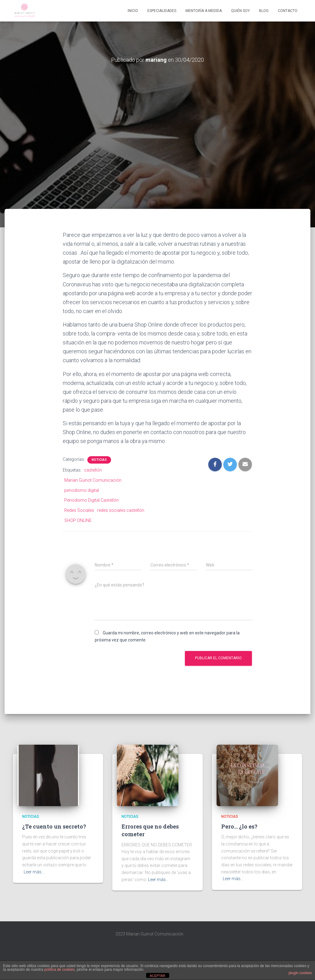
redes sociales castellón (121, 510)
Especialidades (162, 11)
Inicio (133, 11)
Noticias (99, 460)
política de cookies (60, 970)
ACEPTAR (157, 976)
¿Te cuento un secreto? (54, 826)
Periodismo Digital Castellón (92, 500)
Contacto (288, 11)
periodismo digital (82, 490)
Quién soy (240, 11)
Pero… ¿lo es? (239, 826)
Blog (264, 11)
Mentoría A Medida (204, 11)
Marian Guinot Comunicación (93, 480)
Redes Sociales (79, 510)
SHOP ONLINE (78, 520)
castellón (93, 470)
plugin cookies (300, 973)
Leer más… (34, 872)
